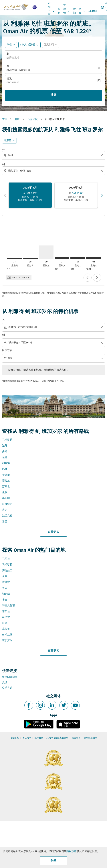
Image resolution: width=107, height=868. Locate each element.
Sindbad (93, 11)
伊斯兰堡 (7, 635)
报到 (59, 11)
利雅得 (6, 463)
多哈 (5, 452)
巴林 (5, 469)
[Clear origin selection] (102, 155)
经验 (83, 11)
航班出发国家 (90, 738)
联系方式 (7, 688)
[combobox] (54, 155)
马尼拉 (6, 559)
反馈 (5, 683)
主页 (5, 119)
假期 (74, 11)
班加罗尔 (7, 641)
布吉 (5, 600)
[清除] (100, 68)
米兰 (5, 522)
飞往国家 (14, 738)
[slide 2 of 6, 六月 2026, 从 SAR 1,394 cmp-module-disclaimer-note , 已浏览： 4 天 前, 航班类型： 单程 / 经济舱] (76, 195)
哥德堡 (6, 475)
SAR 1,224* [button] (78, 32)
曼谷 (5, 588)
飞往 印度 (32, 119)
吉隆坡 (6, 582)
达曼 (5, 457)
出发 (9, 79)
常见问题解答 (10, 677)
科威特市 (7, 504)
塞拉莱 (6, 481)
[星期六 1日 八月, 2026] (62, 258)
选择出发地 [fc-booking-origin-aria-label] (13, 58)
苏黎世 (6, 487)
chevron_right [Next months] (102, 195)
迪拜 (5, 446)
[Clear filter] (102, 327)
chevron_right (97, 278)
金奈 (5, 576)
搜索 (53, 95)
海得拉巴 (7, 571)
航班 (17, 119)
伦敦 (5, 492)
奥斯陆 (6, 498)
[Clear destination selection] (102, 171)
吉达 (5, 510)
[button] (29, 45)
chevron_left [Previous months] (5, 195)
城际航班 (39, 738)
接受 (53, 861)
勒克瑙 (6, 594)
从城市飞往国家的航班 (57, 738)
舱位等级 (7, 351)
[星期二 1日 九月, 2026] (78, 258)
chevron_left (88, 278)
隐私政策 (72, 851)
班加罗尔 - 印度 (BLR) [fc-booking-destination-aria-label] (18, 70)
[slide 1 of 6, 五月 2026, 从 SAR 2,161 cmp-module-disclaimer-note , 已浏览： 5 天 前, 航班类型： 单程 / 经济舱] (30, 195)
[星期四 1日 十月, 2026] (94, 258)
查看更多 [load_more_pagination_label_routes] (53, 532)
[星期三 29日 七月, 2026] (46, 252)
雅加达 (6, 611)
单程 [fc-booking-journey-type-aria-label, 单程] (9, 45)
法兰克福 (7, 516)
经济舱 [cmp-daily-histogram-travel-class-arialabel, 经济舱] (8, 141)
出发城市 (76, 738)
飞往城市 (27, 738)
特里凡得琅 (9, 606)
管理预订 (68, 11)
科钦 (5, 623)
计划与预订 (52, 11)
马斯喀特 (7, 440)
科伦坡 (6, 617)
